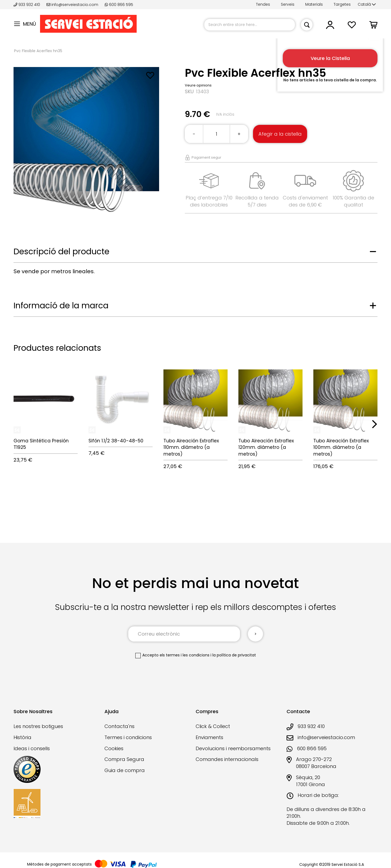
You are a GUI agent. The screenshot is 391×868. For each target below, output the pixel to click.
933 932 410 (27, 5)
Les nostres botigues (38, 726)
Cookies (114, 748)
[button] (367, 5)
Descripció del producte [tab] (61, 252)
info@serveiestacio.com (72, 5)
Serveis (288, 4)
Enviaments (209, 737)
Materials (314, 4)
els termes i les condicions (185, 655)
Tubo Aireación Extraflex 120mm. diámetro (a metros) (266, 447)
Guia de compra (125, 770)
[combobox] (250, 25)
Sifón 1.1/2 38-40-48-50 (116, 441)
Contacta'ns (119, 726)
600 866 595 (119, 5)
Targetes (342, 4)
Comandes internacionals (227, 759)
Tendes (263, 4)
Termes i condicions (128, 737)
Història (22, 737)
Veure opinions (198, 85)
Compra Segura (124, 759)
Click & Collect (213, 726)
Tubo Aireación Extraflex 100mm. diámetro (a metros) (341, 447)
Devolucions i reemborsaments (233, 748)
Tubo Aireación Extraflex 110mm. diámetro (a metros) (191, 447)
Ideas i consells (32, 748)
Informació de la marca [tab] (61, 306)
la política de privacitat (234, 655)
